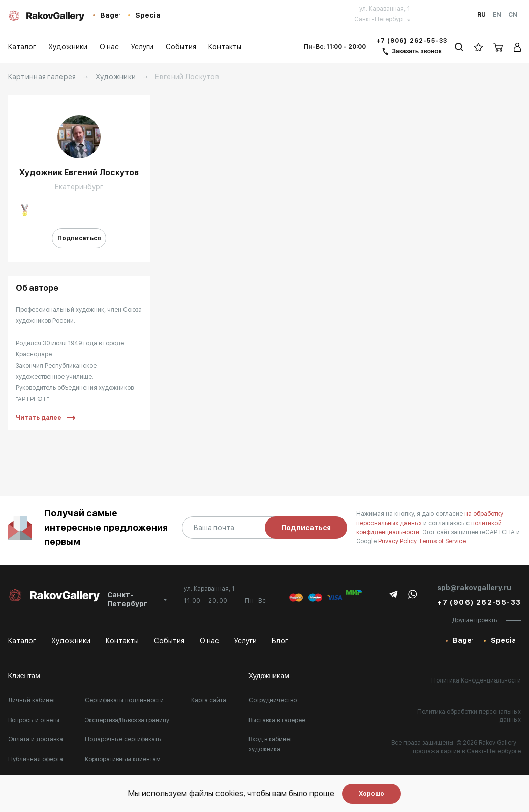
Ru (481, 15)
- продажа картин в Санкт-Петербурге (467, 747)
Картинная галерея (42, 77)
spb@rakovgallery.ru (474, 588)
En (497, 15)
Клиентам (24, 676)
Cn (513, 15)
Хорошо (371, 794)
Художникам (269, 676)
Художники (116, 77)
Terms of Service (442, 541)
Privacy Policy (398, 541)
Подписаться (79, 238)
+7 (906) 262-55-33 (412, 41)
